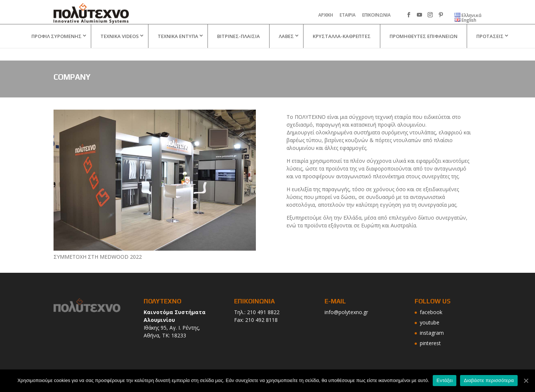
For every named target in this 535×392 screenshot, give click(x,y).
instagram (432, 333)
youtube (430, 322)
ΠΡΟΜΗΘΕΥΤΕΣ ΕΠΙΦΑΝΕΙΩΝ (423, 49)
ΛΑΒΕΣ (286, 49)
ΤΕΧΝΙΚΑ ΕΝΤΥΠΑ (178, 49)
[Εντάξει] (526, 381)
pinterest (430, 343)
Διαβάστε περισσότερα (489, 380)
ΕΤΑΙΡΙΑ (348, 16)
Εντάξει (445, 380)
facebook (431, 312)
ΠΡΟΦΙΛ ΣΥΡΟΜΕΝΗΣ (56, 49)
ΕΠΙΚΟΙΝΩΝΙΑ (376, 16)
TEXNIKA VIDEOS (120, 49)
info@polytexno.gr (346, 312)
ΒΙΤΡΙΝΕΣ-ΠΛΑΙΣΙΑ (239, 49)
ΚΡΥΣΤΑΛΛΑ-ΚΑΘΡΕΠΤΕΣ (342, 49)
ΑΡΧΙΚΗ (326, 16)
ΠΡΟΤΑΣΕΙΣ (490, 49)
